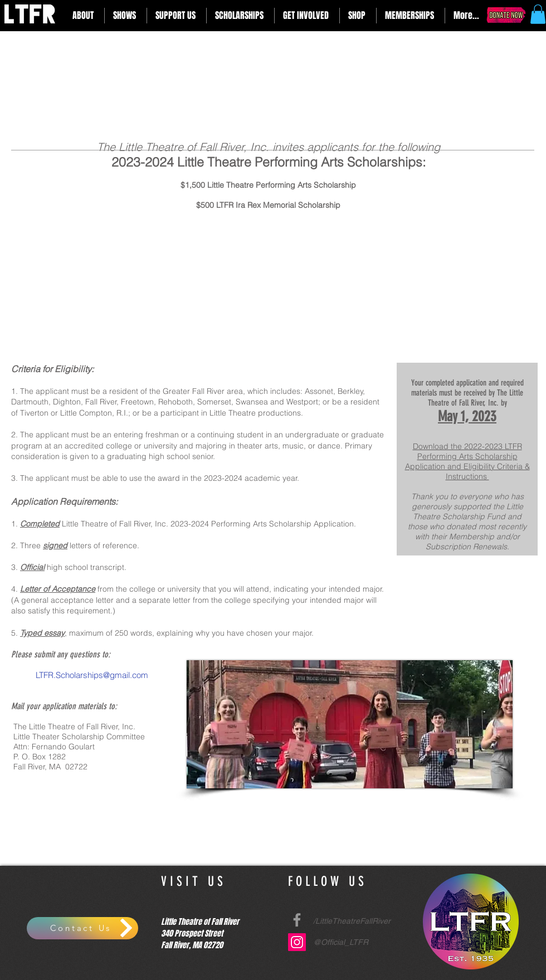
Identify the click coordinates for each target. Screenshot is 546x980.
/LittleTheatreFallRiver (352, 921)
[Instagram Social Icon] (297, 942)
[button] (84, 16)
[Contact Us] (82, 928)
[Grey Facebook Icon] (297, 920)
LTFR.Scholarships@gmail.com (91, 675)
